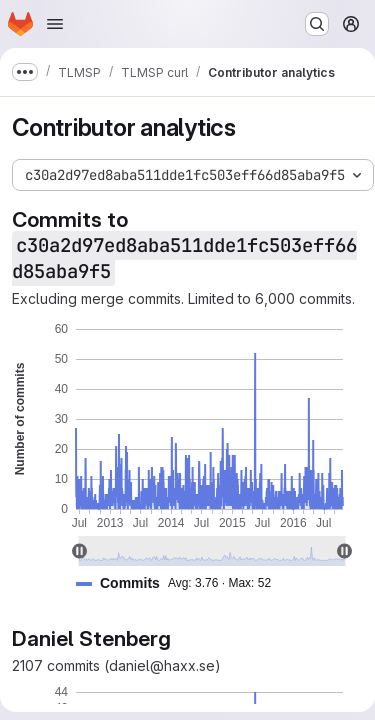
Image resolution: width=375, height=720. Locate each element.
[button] (181, 583)
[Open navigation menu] (55, 24)
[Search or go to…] (317, 24)
